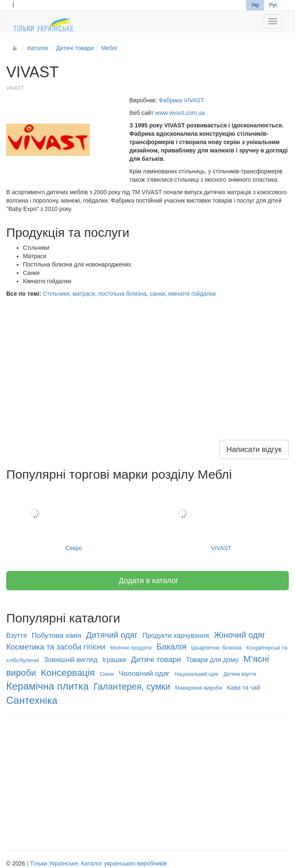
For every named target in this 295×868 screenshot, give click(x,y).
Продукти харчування (176, 636)
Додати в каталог (147, 581)
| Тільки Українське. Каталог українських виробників (97, 863)
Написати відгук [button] (254, 449)
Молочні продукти (131, 648)
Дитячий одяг (112, 635)
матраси (84, 294)
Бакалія (171, 647)
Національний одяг (197, 674)
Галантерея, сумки (132, 687)
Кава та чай (243, 688)
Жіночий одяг (240, 635)
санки (157, 294)
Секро (74, 519)
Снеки (107, 674)
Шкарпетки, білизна (216, 648)
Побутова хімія (57, 635)
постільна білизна (122, 294)
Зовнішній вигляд (71, 660)
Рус (273, 5)
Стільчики (56, 294)
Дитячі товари (75, 48)
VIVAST (222, 519)
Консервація (68, 673)
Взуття (16, 636)
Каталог (38, 48)
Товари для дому (212, 660)
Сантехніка (32, 700)
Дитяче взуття (240, 674)
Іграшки (114, 660)
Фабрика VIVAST (181, 100)
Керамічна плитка (47, 686)
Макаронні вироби (199, 688)
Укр (255, 5)
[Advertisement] (147, 360)
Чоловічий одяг (144, 673)
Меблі (109, 48)
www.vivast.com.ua (180, 113)
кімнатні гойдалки (192, 294)
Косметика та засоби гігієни (56, 647)
